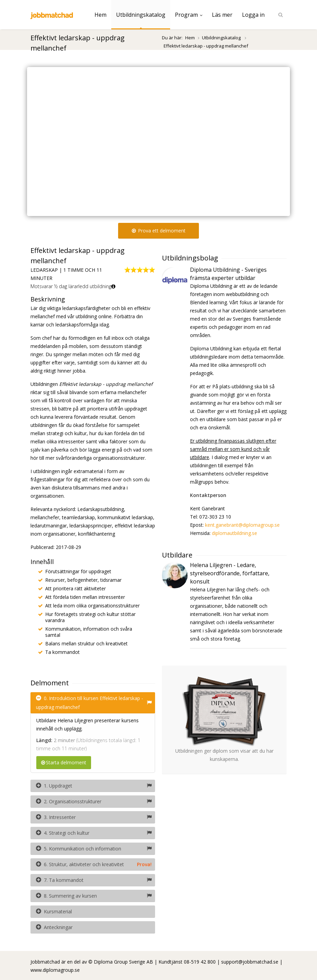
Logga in (253, 15)
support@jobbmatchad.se (250, 962)
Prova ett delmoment (159, 231)
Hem (100, 15)
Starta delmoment (64, 762)
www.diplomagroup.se (55, 970)
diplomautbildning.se (234, 533)
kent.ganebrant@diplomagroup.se (242, 525)
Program (189, 15)
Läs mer (222, 15)
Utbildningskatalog (141, 15)
